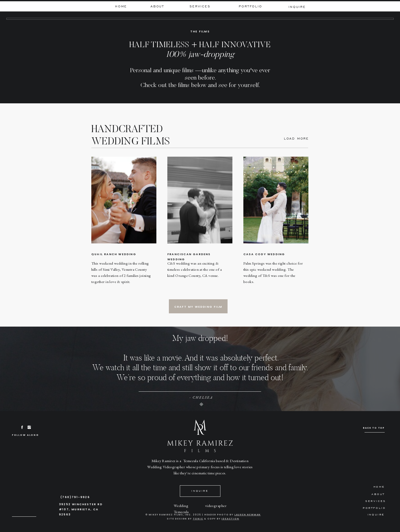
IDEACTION (230, 519)
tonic (198, 519)
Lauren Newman (248, 515)
